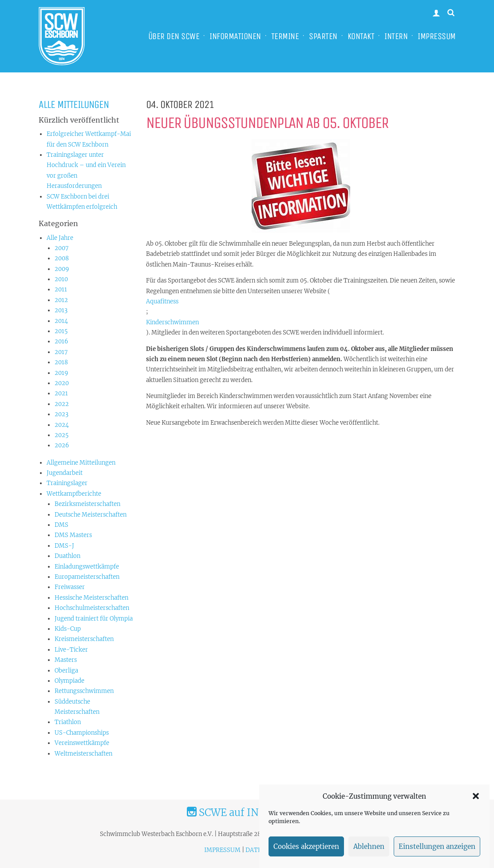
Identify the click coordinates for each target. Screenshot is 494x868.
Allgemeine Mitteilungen (81, 463)
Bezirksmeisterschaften (87, 504)
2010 (61, 279)
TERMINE (285, 36)
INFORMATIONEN (235, 36)
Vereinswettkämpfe (82, 743)
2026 (62, 445)
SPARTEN (323, 36)
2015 (61, 331)
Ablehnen (369, 854)
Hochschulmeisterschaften (92, 608)
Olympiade (69, 681)
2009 (62, 269)
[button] (476, 803)
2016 (61, 341)
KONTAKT (361, 36)
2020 (62, 383)
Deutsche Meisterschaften (91, 515)
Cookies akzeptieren (306, 854)
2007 (62, 248)
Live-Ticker (71, 650)
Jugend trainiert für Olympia (94, 619)
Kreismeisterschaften (84, 639)
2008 (62, 258)
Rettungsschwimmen (84, 691)
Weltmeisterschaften (83, 754)
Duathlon (67, 556)
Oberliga (66, 671)
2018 (61, 362)
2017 (61, 352)
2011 (61, 289)
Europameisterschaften (87, 577)
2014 (61, 321)
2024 (62, 425)
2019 (61, 373)
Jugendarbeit (65, 473)
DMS (61, 525)
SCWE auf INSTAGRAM (247, 812)
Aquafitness (162, 301)
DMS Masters (73, 535)
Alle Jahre (60, 238)
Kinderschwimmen (172, 322)
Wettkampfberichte (74, 494)
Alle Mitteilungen (74, 104)
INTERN (396, 36)
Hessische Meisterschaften (91, 598)
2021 (61, 393)
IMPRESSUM (437, 36)
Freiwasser (70, 587)
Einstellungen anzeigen (437, 854)
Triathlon (68, 722)
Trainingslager (67, 483)
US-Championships (82, 733)
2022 (62, 404)
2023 (61, 414)
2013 (61, 310)
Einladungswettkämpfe (87, 567)
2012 (61, 300)
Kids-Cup (68, 629)
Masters (66, 660)
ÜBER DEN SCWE (174, 36)
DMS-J (64, 546)
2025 (62, 435)
